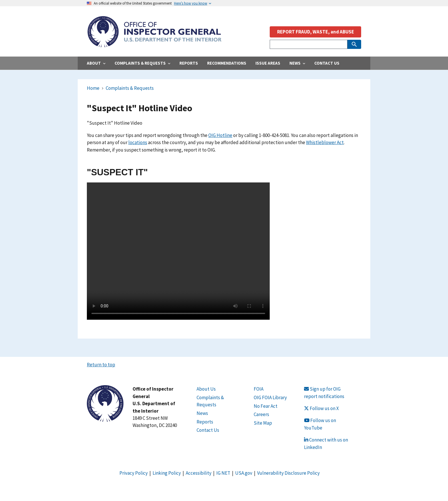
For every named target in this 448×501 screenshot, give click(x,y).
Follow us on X (321, 408)
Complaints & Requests (130, 88)
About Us (206, 389)
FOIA (259, 389)
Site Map (263, 423)
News (202, 413)
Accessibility (199, 473)
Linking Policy (167, 473)
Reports (205, 422)
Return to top (101, 365)
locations (138, 142)
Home (93, 88)
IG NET (223, 473)
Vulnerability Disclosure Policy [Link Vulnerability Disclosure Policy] (288, 473)
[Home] (154, 44)
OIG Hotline (220, 135)
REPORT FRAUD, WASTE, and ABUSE (316, 32)
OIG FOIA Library (270, 397)
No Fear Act (266, 406)
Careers (261, 414)
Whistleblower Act (325, 142)
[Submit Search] (354, 44)
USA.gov (244, 473)
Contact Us (208, 430)
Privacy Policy (134, 473)
